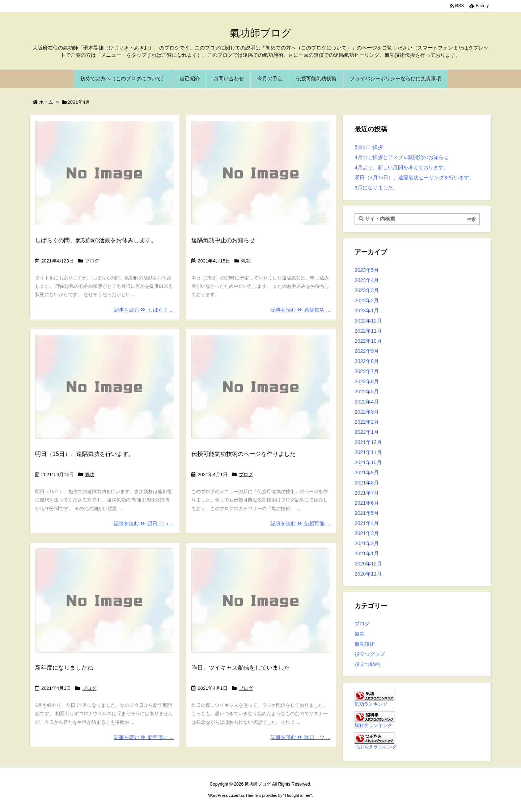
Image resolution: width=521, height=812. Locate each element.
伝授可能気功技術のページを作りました (243, 454)
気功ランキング (371, 704)
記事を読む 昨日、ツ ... (300, 737)
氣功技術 (365, 644)
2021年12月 (368, 442)
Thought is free (297, 795)
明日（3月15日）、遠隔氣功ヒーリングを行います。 (414, 178)
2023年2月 (367, 300)
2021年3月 (367, 533)
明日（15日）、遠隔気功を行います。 (85, 454)
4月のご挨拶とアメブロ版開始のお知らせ (402, 157)
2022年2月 (367, 422)
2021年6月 (367, 503)
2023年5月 (367, 270)
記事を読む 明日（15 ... (144, 523)
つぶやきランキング (376, 747)
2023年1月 (367, 311)
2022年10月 (368, 341)
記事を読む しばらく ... (144, 310)
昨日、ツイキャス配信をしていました (241, 668)
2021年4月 (367, 523)
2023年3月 (367, 290)
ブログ (92, 261)
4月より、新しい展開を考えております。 (402, 167)
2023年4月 (367, 280)
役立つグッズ (370, 654)
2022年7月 (367, 371)
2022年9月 (367, 351)
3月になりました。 (376, 188)
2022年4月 (367, 402)
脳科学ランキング (373, 726)
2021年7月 (367, 493)
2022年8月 (367, 361)
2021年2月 (367, 543)
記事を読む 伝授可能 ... (300, 523)
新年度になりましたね (64, 668)
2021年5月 (367, 513)
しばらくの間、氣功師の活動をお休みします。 (96, 240)
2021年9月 (367, 473)
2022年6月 (367, 381)
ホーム (46, 102)
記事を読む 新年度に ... (144, 737)
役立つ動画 (367, 664)
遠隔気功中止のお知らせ (223, 240)
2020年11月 (368, 574)
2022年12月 (368, 321)
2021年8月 (367, 483)
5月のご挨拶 (369, 147)
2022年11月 (368, 331)
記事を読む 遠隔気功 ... (300, 310)
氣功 (246, 261)
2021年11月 (368, 452)
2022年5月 (367, 392)
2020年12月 (368, 564)
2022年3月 (367, 412)
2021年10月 (368, 462)
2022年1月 (367, 432)
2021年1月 (367, 554)
